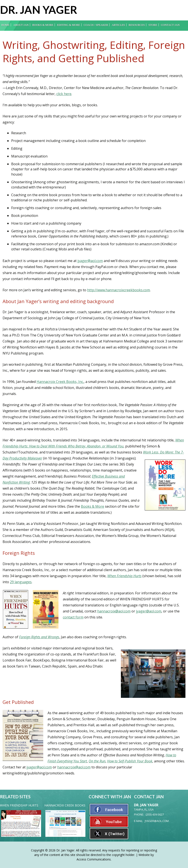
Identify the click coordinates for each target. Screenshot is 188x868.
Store (153, 25)
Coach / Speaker (96, 25)
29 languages (21, 582)
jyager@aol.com (90, 261)
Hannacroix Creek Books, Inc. (60, 382)
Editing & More (69, 25)
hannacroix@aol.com (114, 611)
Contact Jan (170, 25)
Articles (118, 25)
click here (64, 94)
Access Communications (94, 859)
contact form (73, 617)
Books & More (43, 25)
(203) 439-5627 (155, 814)
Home (5, 25)
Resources (137, 25)
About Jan (21, 25)
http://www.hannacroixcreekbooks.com (119, 290)
